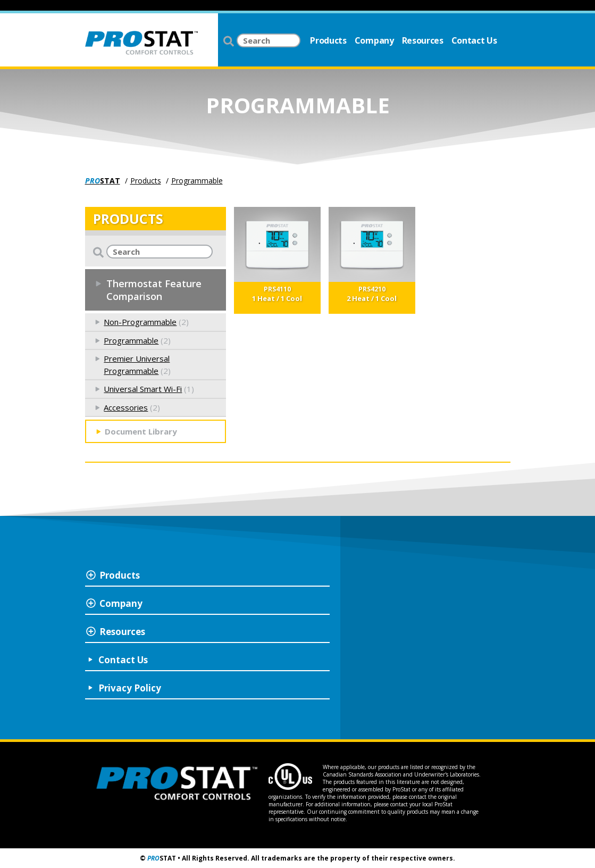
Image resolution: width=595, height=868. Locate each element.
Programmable (197, 181)
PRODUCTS (128, 219)
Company (374, 40)
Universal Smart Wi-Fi (143, 389)
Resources (423, 40)
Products (328, 40)
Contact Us (474, 40)
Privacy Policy (130, 688)
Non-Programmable (140, 322)
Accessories (126, 407)
